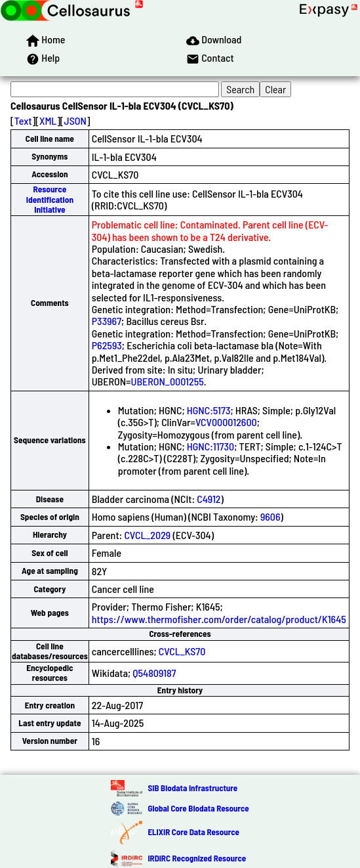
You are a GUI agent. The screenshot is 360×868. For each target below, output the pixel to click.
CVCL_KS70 (182, 651)
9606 (270, 516)
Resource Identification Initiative (50, 199)
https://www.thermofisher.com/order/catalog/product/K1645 (219, 619)
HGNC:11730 (210, 446)
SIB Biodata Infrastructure (192, 788)
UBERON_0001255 (168, 381)
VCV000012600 (226, 422)
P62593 (107, 345)
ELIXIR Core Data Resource (193, 832)
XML (48, 120)
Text (23, 120)
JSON (75, 120)
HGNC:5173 (209, 410)
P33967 (107, 321)
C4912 (209, 499)
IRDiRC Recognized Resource (197, 858)
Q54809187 (154, 673)
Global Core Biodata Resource (198, 808)
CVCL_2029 (147, 535)
